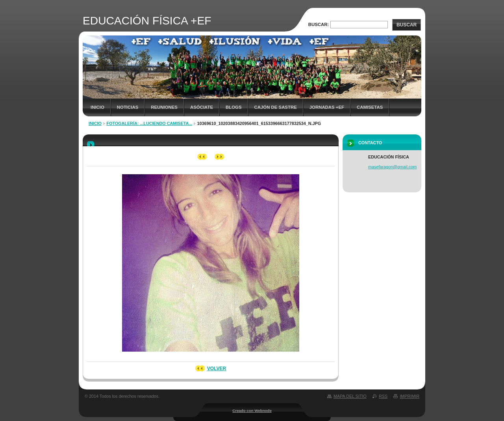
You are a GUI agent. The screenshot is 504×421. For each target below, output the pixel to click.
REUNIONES (164, 107)
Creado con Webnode (252, 411)
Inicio (97, 107)
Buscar (407, 25)
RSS (383, 396)
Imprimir (409, 396)
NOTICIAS (128, 107)
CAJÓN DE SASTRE (276, 107)
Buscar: (319, 24)
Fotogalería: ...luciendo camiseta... (149, 123)
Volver (217, 369)
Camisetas (370, 107)
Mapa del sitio (350, 396)
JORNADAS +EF (327, 107)
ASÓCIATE (202, 107)
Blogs (234, 107)
